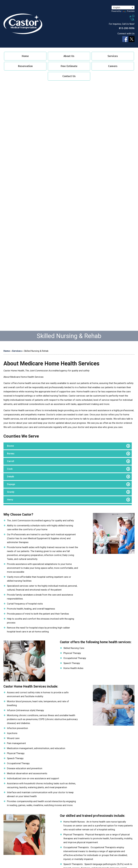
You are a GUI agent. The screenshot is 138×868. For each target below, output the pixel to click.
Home (25, 56)
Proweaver (75, 858)
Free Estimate (69, 66)
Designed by (63, 858)
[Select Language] (123, 7)
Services (113, 56)
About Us (69, 56)
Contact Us (69, 76)
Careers (113, 66)
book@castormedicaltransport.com (40, 709)
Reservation (25, 66)
